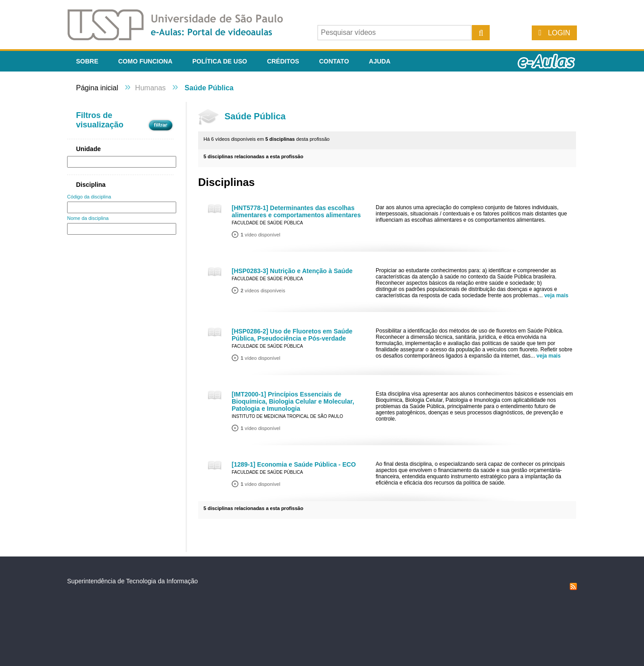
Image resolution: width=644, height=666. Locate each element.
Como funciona (145, 61)
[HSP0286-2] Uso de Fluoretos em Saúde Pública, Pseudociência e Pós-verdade (292, 335)
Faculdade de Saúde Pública (267, 223)
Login (559, 33)
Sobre (87, 61)
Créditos (283, 61)
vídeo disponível (261, 235)
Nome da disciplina (88, 218)
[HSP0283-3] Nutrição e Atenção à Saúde (292, 271)
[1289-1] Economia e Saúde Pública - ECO (294, 464)
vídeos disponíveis (263, 291)
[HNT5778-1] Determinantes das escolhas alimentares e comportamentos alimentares (296, 211)
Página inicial (97, 88)
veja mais (556, 295)
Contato (334, 61)
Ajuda (380, 61)
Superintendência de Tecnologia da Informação (132, 581)
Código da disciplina (89, 197)
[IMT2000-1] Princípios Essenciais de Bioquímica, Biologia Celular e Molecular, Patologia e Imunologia (293, 401)
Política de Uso (220, 61)
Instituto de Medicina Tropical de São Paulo (287, 416)
